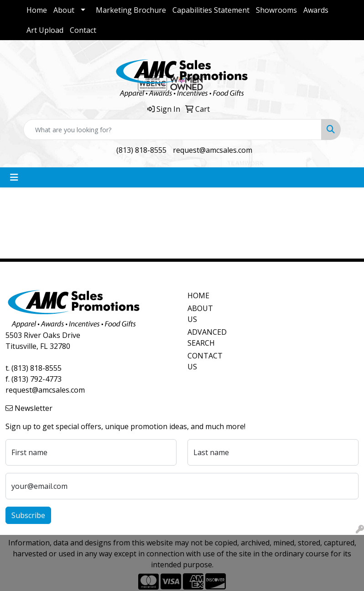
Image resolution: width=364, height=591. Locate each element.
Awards (316, 10)
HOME (198, 295)
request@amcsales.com (213, 150)
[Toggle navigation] (14, 177)
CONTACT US (205, 361)
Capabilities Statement (211, 10)
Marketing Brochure (131, 10)
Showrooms (276, 10)
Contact (83, 30)
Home (37, 10)
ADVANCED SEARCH (205, 337)
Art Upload (45, 30)
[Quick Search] (172, 130)
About (64, 10)
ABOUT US (200, 314)
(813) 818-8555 (141, 150)
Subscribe (28, 515)
